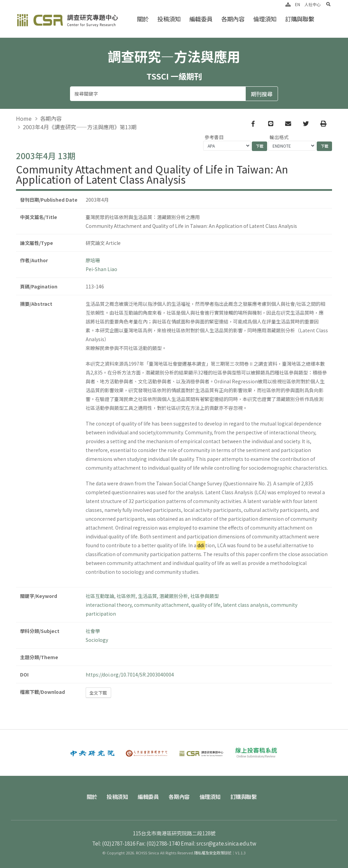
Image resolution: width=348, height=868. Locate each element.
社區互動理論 (100, 596)
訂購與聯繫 (300, 19)
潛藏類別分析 (174, 596)
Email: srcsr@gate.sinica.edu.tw (219, 843)
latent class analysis (246, 605)
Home (24, 118)
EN (298, 4)
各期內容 (233, 19)
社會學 (93, 631)
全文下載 (98, 693)
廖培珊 (93, 260)
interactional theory (109, 605)
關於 (143, 19)
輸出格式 (279, 137)
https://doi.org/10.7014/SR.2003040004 (130, 674)
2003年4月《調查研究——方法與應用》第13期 (80, 127)
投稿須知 (169, 19)
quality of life (206, 605)
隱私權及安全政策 (209, 853)
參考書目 (214, 137)
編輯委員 (201, 19)
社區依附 (126, 596)
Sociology (97, 640)
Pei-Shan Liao (101, 269)
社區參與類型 (205, 596)
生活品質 (147, 596)
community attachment (161, 605)
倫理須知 (265, 19)
